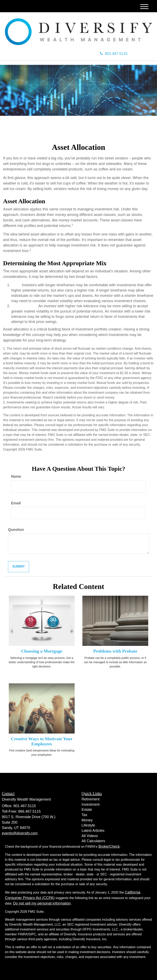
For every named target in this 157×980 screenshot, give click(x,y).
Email (16, 503)
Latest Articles (93, 831)
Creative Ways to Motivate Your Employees (42, 741)
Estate (87, 810)
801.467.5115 (114, 54)
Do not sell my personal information (42, 903)
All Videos (90, 836)
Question (16, 530)
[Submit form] (19, 567)
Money (87, 820)
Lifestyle (88, 825)
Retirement (91, 799)
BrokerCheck (109, 846)
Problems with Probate (115, 651)
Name (16, 476)
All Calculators (93, 841)
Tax (84, 815)
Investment (91, 804)
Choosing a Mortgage (42, 651)
